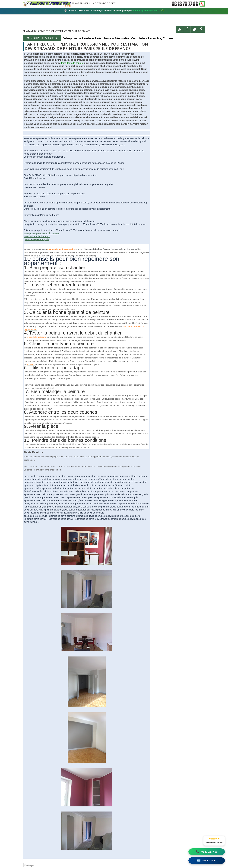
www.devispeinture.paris (37, 239)
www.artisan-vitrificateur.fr (37, 236)
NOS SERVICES (82, 3)
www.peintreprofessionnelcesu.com (42, 233)
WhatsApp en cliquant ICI (146, 11)
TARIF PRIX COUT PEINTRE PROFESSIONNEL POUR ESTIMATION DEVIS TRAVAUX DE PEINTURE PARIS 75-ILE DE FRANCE (86, 46)
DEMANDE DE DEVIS (106, 3)
